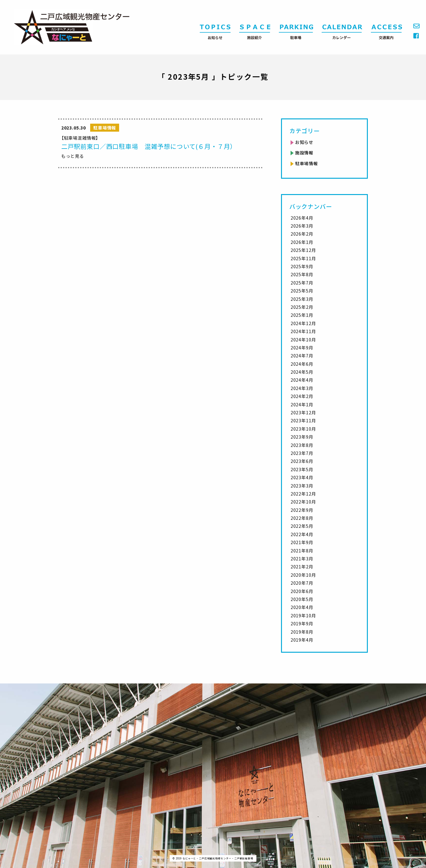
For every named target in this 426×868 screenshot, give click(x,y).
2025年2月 (302, 307)
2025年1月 (302, 315)
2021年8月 (302, 551)
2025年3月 (302, 299)
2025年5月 (302, 291)
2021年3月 (302, 559)
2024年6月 (302, 364)
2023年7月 (302, 453)
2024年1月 (302, 404)
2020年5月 (302, 599)
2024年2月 (302, 396)
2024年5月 (302, 372)
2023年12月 (303, 412)
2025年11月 (303, 258)
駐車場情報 (307, 163)
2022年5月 (302, 526)
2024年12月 (303, 323)
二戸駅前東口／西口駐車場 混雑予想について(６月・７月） (149, 146)
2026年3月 (302, 226)
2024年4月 (302, 380)
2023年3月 (302, 486)
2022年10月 (303, 502)
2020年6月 (302, 591)
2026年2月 (302, 234)
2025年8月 (302, 274)
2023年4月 (302, 477)
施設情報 (304, 153)
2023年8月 (302, 445)
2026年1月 (302, 242)
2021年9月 (302, 542)
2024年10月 (303, 340)
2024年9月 (302, 348)
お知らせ (304, 142)
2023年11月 (303, 420)
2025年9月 (302, 266)
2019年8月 (302, 632)
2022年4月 (302, 534)
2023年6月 (302, 461)
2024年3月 (302, 388)
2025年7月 (302, 283)
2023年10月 (303, 429)
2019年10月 (303, 615)
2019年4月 (302, 640)
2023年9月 (302, 437)
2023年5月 (302, 469)
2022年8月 (302, 518)
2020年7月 (302, 583)
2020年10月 (303, 575)
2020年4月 (302, 607)
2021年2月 (302, 567)
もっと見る (73, 156)
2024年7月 (302, 356)
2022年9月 (302, 510)
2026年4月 (302, 218)
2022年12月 (303, 494)
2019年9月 (302, 623)
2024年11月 (303, 331)
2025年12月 (303, 250)
